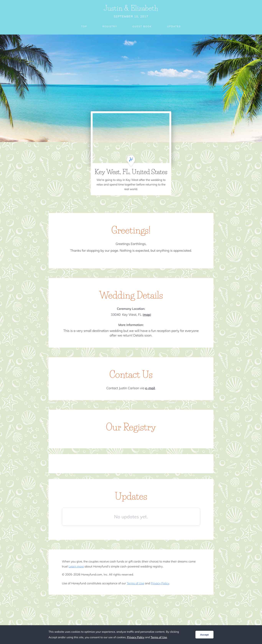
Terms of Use (136, 583)
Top (84, 26)
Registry (110, 26)
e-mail (150, 388)
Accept (204, 635)
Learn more (76, 566)
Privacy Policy (160, 583)
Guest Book (142, 26)
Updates (174, 26)
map (147, 315)
